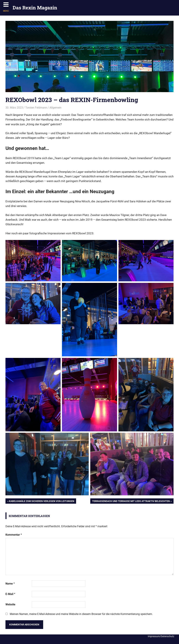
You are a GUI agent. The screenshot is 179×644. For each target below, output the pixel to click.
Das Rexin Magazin (35, 8)
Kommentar (14, 535)
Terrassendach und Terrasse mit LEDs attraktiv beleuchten (131, 501)
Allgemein (55, 108)
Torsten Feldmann (36, 108)
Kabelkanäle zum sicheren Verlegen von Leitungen (42, 501)
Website (10, 604)
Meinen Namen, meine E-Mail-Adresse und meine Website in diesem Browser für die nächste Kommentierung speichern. (81, 614)
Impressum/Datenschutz (161, 636)
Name (10, 584)
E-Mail (10, 594)
